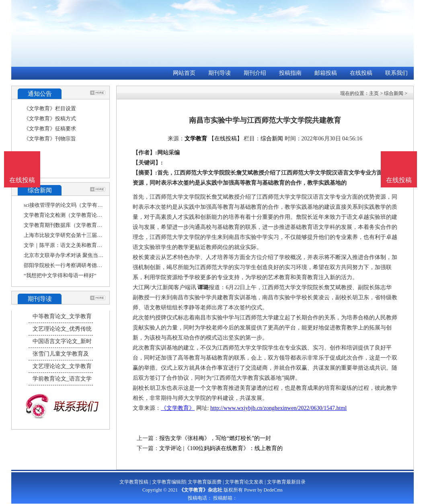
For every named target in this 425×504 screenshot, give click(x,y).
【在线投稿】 (226, 139)
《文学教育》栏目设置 (50, 108)
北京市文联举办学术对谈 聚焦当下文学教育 (74, 255)
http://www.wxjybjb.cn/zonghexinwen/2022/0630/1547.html (278, 408)
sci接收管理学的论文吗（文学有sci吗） (69, 205)
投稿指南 (290, 73)
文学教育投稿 (134, 482)
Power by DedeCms (263, 490)
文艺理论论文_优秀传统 (62, 329)
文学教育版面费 (205, 482)
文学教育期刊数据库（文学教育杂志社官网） (76, 225)
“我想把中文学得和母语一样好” (60, 275)
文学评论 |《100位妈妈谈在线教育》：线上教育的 (221, 448)
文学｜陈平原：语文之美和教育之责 (66, 245)
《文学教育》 (178, 408)
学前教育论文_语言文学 (62, 379)
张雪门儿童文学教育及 (61, 354)
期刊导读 (220, 73)
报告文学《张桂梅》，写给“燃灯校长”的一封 (215, 438)
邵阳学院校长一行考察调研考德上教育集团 (73, 265)
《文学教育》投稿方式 (50, 118)
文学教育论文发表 (244, 482)
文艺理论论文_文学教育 (62, 366)
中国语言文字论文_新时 (62, 341)
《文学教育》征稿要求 (50, 129)
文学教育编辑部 (169, 482)
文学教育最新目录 (286, 482)
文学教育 (196, 139)
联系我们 (396, 73)
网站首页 (184, 73)
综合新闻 (394, 93)
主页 (374, 93)
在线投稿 (361, 73)
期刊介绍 (255, 73)
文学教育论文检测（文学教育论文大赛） (71, 215)
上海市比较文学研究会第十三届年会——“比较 (77, 235)
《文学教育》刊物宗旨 (50, 139)
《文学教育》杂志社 (201, 490)
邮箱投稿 (326, 73)
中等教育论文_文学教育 (62, 316)
